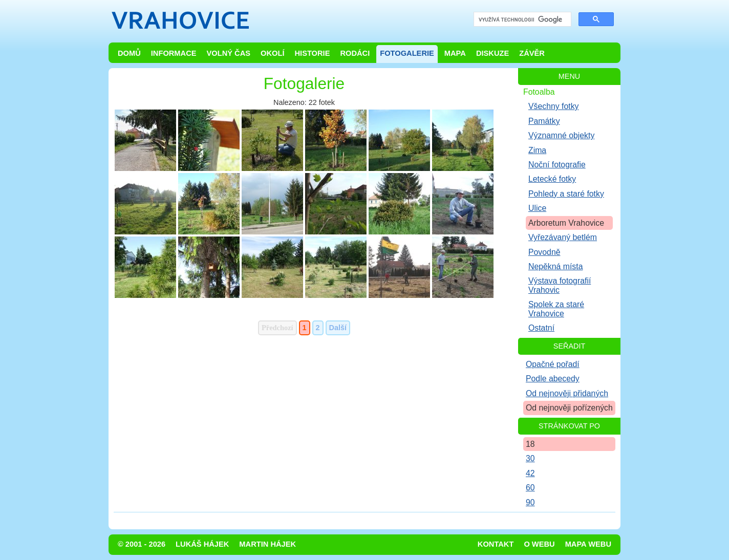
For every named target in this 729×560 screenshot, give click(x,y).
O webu (539, 544)
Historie (312, 53)
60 (530, 488)
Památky (544, 121)
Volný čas (229, 53)
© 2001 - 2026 (142, 544)
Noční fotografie (557, 165)
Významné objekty (561, 135)
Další (338, 328)
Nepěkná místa (555, 266)
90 (530, 502)
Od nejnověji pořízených (569, 408)
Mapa (455, 53)
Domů (129, 53)
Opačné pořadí (553, 364)
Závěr (532, 53)
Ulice (537, 208)
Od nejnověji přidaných (567, 393)
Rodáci (355, 53)
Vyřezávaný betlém (563, 237)
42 (530, 473)
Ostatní (541, 328)
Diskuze (492, 53)
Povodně (544, 252)
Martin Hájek (267, 544)
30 (530, 458)
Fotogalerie (407, 53)
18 (530, 444)
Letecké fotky (552, 179)
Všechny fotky (554, 106)
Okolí (272, 53)
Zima (537, 150)
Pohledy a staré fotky (566, 194)
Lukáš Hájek (202, 544)
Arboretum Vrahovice (566, 223)
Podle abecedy (553, 379)
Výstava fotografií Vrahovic (560, 285)
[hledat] (521, 20)
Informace (174, 53)
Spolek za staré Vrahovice (556, 309)
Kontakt (496, 544)
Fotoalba (539, 92)
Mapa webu (588, 544)
